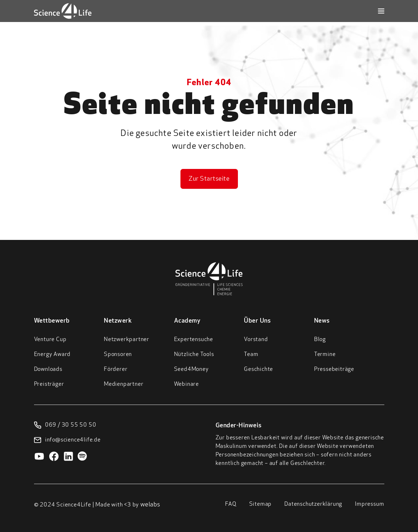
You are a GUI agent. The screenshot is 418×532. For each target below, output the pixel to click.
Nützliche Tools (194, 355)
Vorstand (256, 340)
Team (251, 355)
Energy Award (52, 355)
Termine (325, 355)
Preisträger (49, 384)
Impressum (369, 504)
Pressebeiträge (334, 369)
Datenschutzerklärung (313, 504)
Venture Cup (50, 340)
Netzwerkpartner (127, 340)
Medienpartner (124, 384)
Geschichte (258, 369)
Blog (320, 340)
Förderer (116, 369)
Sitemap (261, 504)
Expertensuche (194, 340)
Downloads (48, 369)
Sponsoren (118, 355)
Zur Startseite (209, 179)
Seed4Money (191, 369)
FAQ (231, 504)
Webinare (186, 384)
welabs (150, 505)
